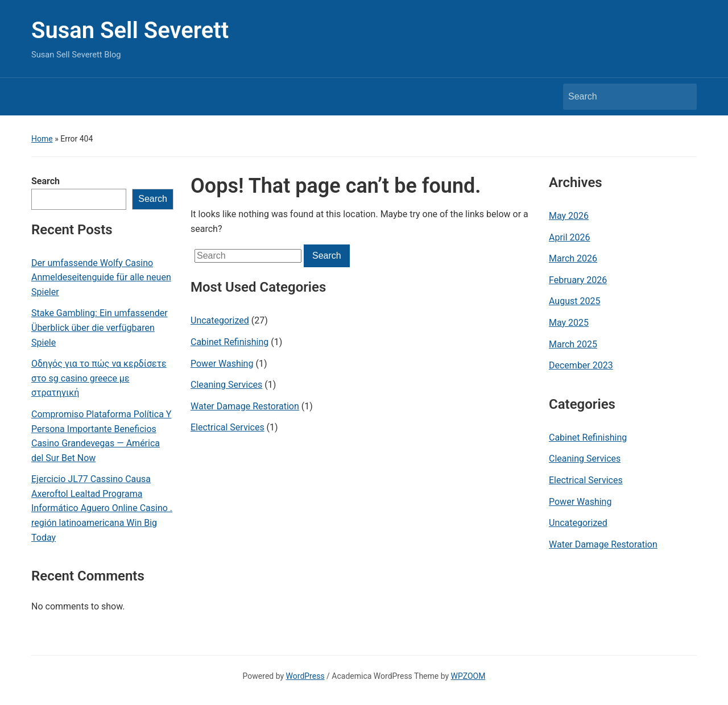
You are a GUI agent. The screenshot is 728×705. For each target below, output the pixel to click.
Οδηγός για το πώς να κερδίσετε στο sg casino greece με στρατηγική (99, 378)
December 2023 (581, 365)
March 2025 (573, 344)
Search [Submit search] (682, 97)
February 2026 (578, 280)
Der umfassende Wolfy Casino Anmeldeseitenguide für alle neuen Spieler (101, 277)
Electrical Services (227, 427)
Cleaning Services (226, 385)
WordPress (305, 676)
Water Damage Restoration (245, 406)
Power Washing (222, 364)
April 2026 (570, 237)
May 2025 (569, 323)
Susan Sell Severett (130, 30)
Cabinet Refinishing (229, 342)
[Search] (619, 97)
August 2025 (574, 301)
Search (45, 181)
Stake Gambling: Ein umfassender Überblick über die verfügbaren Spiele (100, 327)
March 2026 (573, 258)
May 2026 (569, 216)
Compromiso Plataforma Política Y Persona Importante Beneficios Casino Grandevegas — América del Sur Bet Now (101, 436)
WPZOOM (468, 676)
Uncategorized (220, 320)
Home (42, 139)
